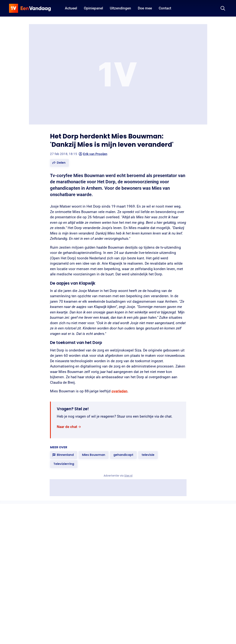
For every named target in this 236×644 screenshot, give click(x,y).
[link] (69, 427)
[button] (59, 163)
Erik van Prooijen (93, 154)
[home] (30, 8)
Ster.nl (128, 476)
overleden (120, 391)
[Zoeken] (223, 8)
